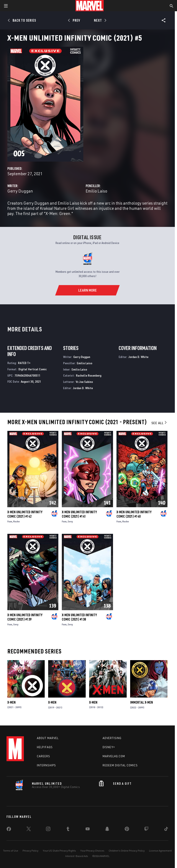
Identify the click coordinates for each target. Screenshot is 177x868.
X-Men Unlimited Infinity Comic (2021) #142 (25, 514)
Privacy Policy (30, 851)
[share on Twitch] (146, 830)
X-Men (11, 702)
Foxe (10, 521)
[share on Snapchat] (107, 830)
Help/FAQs (45, 747)
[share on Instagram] (48, 830)
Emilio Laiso (96, 191)
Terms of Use (11, 851)
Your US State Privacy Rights (59, 851)
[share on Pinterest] (127, 830)
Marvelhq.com (114, 756)
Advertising (112, 738)
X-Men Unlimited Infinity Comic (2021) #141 (79, 514)
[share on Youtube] (88, 830)
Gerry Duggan (20, 191)
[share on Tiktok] (166, 830)
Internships (46, 765)
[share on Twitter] (29, 830)
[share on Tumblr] (68, 830)
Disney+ (109, 747)
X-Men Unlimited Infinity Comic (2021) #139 (25, 617)
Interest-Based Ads (77, 856)
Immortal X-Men (142, 702)
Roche (16, 521)
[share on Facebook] (9, 830)
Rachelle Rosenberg (89, 375)
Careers (43, 756)
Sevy (70, 521)
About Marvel (48, 738)
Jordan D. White (83, 388)
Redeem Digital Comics (120, 765)
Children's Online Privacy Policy (127, 851)
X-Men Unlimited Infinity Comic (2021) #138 (79, 617)
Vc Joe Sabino (84, 382)
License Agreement (160, 851)
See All (159, 423)
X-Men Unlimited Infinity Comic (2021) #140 (134, 514)
